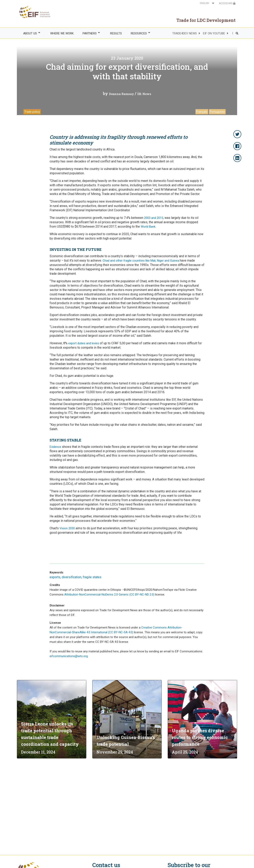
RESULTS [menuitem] (116, 33)
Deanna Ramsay (121, 94)
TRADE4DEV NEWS (185, 33)
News (147, 94)
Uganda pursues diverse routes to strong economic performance (200, 737)
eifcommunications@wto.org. (69, 656)
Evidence (55, 447)
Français (202, 112)
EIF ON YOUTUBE (214, 33)
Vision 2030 (67, 528)
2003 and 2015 (154, 218)
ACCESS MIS (227, 3)
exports (55, 577)
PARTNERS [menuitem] (89, 33)
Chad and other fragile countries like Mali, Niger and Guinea (141, 261)
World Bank (148, 227)
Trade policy (32, 112)
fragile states (92, 577)
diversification (72, 577)
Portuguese (217, 112)
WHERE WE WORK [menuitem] (62, 33)
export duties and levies (84, 343)
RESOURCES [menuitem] (139, 33)
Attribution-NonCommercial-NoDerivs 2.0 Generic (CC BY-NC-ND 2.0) (110, 595)
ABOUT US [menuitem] (30, 33)
